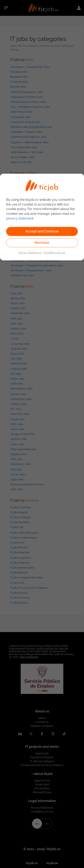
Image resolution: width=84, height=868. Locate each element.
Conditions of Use (54, 252)
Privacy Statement (30, 252)
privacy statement (20, 218)
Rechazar (42, 243)
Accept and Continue (42, 231)
